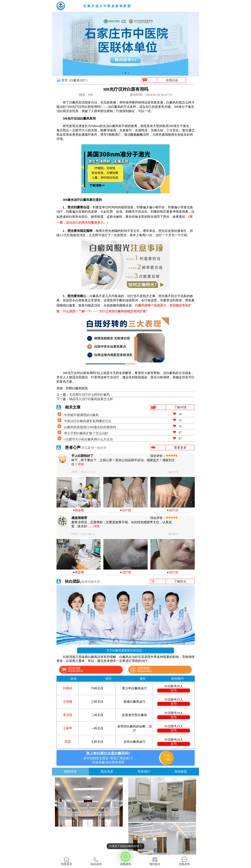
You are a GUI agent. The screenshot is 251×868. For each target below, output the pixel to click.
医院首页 (67, 861)
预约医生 (155, 861)
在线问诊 (172, 80)
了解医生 (180, 581)
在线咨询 (125, 858)
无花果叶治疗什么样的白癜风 (89, 395)
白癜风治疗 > (79, 80)
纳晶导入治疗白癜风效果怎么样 (91, 399)
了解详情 (180, 407)
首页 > (66, 80)
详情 (81, 464)
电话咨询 (96, 861)
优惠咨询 (184, 861)
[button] (122, 73)
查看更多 (180, 448)
